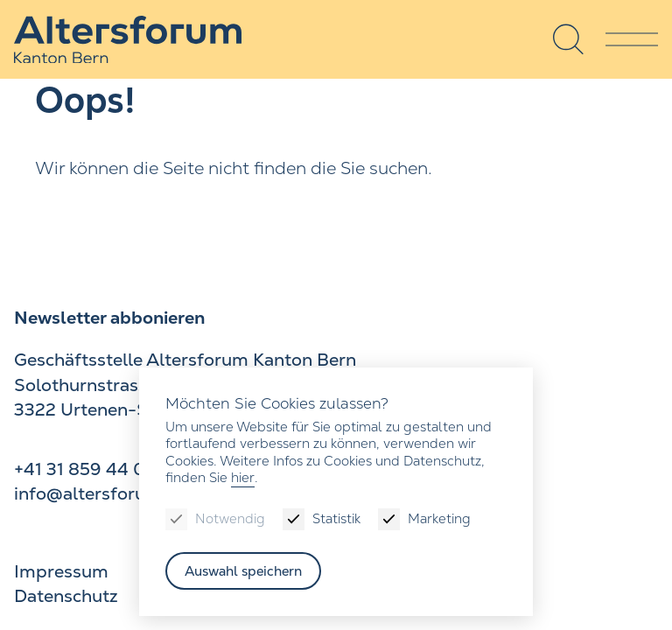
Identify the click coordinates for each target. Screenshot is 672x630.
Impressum (61, 571)
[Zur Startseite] (128, 40)
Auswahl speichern (243, 571)
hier (243, 477)
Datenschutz (66, 596)
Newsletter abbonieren (109, 318)
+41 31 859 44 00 (86, 469)
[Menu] (632, 39)
